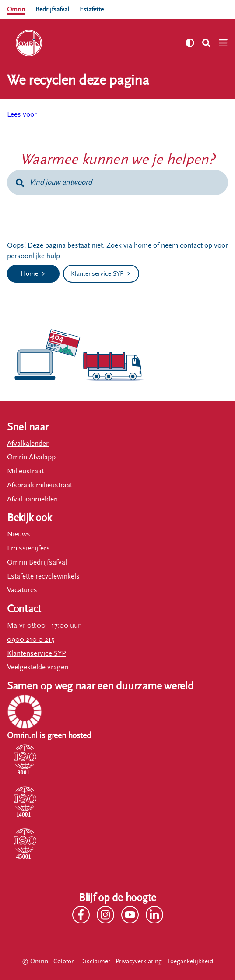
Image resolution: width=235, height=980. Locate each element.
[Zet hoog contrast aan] (190, 43)
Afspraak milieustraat (40, 485)
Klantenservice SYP (36, 653)
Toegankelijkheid (190, 961)
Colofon (64, 961)
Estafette (92, 9)
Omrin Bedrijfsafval (37, 562)
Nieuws (19, 534)
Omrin (16, 9)
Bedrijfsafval (52, 9)
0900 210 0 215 (31, 639)
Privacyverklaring (139, 961)
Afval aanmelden (32, 499)
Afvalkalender (28, 444)
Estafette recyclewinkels (43, 576)
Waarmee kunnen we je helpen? (117, 160)
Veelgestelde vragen (38, 667)
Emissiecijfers (28, 548)
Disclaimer (95, 961)
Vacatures (22, 590)
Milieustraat (25, 471)
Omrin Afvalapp (31, 457)
